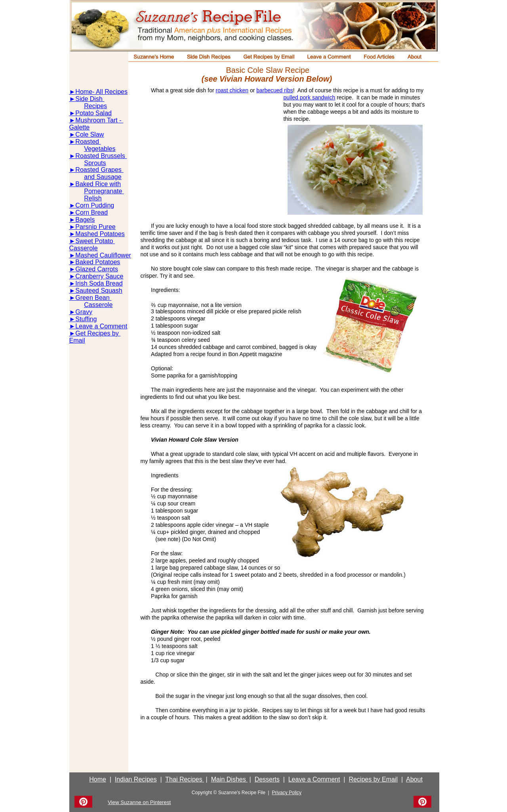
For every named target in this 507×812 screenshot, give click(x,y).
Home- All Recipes (101, 92)
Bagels (85, 220)
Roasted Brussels (101, 156)
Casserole (84, 248)
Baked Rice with (98, 184)
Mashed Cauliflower (103, 255)
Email (77, 340)
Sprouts (95, 163)
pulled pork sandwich (310, 97)
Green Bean (93, 298)
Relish (93, 198)
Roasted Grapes (99, 170)
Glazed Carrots (97, 269)
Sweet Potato (95, 241)
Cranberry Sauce (99, 276)
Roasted (88, 142)
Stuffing (86, 319)
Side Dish (90, 99)
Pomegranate (104, 191)
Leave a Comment (101, 326)
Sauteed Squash (99, 291)
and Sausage (103, 177)
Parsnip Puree (95, 227)
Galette (80, 127)
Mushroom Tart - (99, 120)
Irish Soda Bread (99, 283)
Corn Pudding (95, 205)
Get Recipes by (98, 333)
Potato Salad (93, 113)
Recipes (95, 106)
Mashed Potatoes (100, 234)
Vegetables (100, 149)
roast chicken (232, 90)
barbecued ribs (275, 90)
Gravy (84, 312)
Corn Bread (91, 213)
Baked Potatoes (98, 262)
